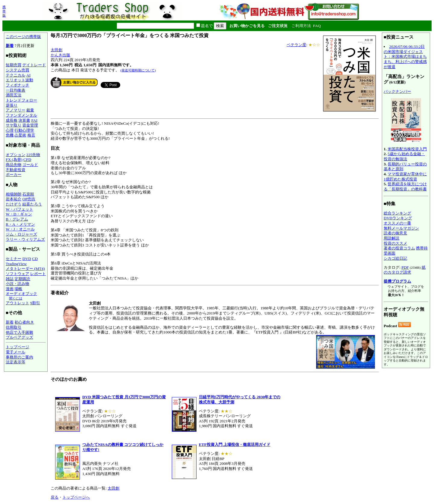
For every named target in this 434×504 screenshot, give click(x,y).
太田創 (57, 50)
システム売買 (17, 70)
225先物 (33, 155)
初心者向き (24, 322)
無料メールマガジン (401, 228)
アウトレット (17, 303)
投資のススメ (395, 243)
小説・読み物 (17, 284)
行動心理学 (24, 130)
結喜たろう (32, 204)
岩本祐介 (14, 199)
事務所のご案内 (19, 357)
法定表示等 (16, 362)
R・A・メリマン (20, 224)
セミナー (14, 259)
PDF (405, 267)
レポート (38, 274)
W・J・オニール (20, 229)
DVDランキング (398, 218)
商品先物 (14, 165)
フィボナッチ (17, 85)
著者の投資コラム (399, 248)
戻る (55, 497)
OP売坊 (29, 199)
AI (28, 75)
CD (35, 259)
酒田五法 (14, 95)
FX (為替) (14, 160)
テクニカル (16, 75)
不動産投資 (16, 170)
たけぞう (14, 204)
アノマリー (16, 110)
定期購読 (22, 279)
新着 (10, 46)
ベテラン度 (296, 45)
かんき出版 (60, 55)
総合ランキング (397, 213)
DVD (27, 259)
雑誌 (10, 279)
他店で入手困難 (19, 332)
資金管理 (30, 125)
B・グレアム (17, 219)
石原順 (28, 194)
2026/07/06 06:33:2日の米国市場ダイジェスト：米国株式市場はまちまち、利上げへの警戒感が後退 (405, 57)
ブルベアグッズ (19, 337)
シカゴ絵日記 (395, 258)
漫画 (10, 289)
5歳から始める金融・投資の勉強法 (404, 156)
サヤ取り (14, 125)
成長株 (12, 120)
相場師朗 (14, 194)
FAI (35, 120)
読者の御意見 (395, 233)
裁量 (30, 110)
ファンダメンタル (21, 115)
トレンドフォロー (21, 100)
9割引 (35, 303)
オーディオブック (21, 294)
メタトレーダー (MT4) (25, 269)
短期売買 (14, 65)
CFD (27, 160)
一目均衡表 (16, 90)
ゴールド (30, 165)
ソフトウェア (17, 274)
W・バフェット (19, 209)
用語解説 (392, 238)
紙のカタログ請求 (405, 270)
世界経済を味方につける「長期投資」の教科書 (405, 186)
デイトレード (34, 65)
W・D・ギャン (19, 214)
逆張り (12, 105)
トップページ (17, 347)
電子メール (16, 352)
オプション (16, 155)
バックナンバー (397, 91)
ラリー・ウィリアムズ (25, 239)
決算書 (24, 120)
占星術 (20, 135)
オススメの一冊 (397, 223)
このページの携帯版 (23, 37)
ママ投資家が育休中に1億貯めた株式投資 (405, 177)
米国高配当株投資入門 (407, 149)
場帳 (18, 289)
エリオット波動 (19, 80)
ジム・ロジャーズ (21, 234)
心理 (10, 130)
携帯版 (4, 11)
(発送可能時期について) (138, 70)
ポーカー (14, 175)
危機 (10, 135)
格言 (31, 135)
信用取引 (14, 327)
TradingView (16, 264)
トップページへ (76, 497)
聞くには (16, 298)
